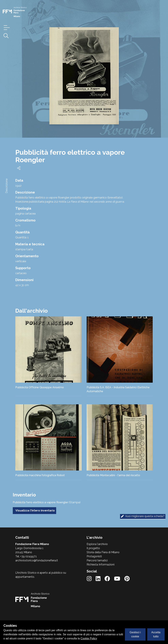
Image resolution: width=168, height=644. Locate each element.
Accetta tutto (156, 634)
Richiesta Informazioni (101, 565)
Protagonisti (94, 556)
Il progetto (93, 548)
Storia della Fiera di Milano (103, 552)
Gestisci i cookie (135, 634)
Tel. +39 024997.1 (26, 556)
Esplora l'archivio (97, 544)
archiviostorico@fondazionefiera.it (37, 560)
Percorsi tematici (97, 560)
